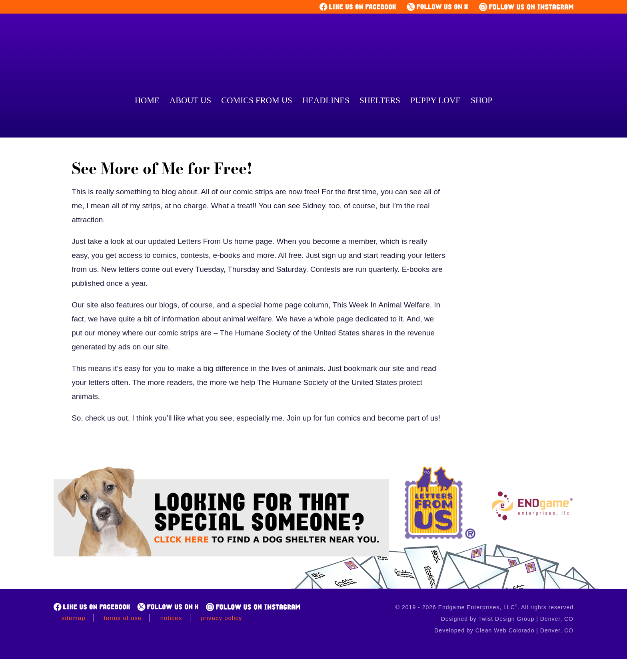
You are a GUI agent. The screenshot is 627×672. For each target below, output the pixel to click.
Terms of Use (123, 618)
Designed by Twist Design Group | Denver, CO (507, 619)
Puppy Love (435, 100)
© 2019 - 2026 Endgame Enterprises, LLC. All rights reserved (484, 607)
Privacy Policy (221, 618)
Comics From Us (257, 100)
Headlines (326, 100)
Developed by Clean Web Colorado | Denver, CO (504, 630)
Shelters (380, 100)
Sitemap (74, 618)
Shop (481, 100)
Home (147, 100)
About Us (190, 100)
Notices (171, 618)
